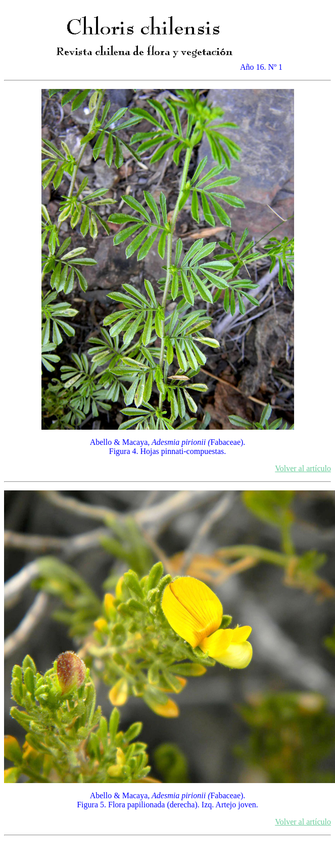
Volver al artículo (303, 468)
